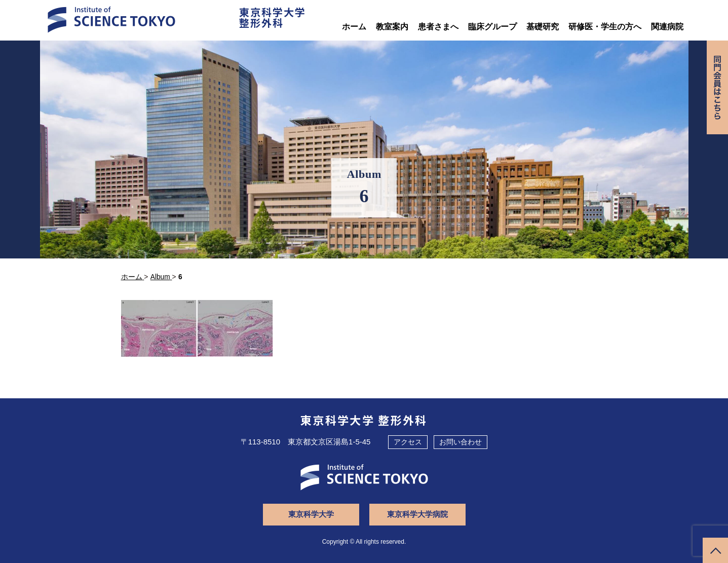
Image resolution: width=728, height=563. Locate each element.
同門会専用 (717, 87)
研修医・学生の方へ (605, 27)
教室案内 (392, 27)
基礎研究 (543, 27)
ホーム (354, 27)
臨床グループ (492, 27)
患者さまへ (438, 27)
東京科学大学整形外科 (273, 17)
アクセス (408, 442)
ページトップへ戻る (715, 550)
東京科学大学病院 (417, 514)
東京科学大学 (311, 514)
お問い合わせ (461, 442)
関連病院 (667, 27)
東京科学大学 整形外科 (364, 420)
